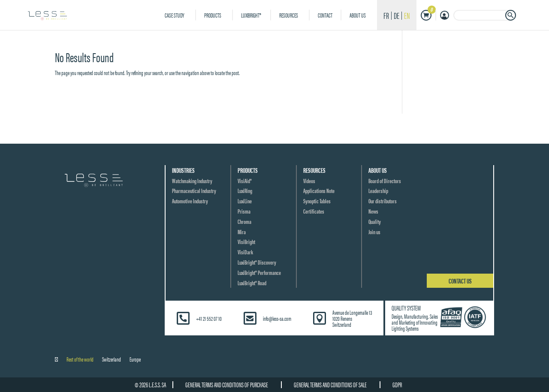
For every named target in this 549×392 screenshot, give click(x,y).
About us (358, 15)
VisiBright (246, 241)
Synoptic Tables (317, 201)
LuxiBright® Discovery (257, 262)
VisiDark (245, 252)
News (373, 211)
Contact (325, 15)
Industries (183, 170)
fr (386, 15)
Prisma (244, 211)
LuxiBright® (252, 15)
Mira (242, 232)
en (407, 15)
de (397, 15)
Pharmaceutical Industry (194, 190)
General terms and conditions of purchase (227, 384)
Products (213, 15)
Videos (309, 181)
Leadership (378, 190)
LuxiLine (245, 201)
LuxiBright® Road (252, 283)
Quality (375, 221)
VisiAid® (245, 181)
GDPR (397, 384)
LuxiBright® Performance (259, 272)
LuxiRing (245, 190)
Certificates (314, 211)
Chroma (244, 221)
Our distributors (383, 201)
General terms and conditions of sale (330, 384)
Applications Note (319, 190)
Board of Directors (385, 181)
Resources (289, 15)
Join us (374, 232)
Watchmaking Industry (192, 181)
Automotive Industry (190, 201)
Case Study (175, 15)
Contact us (460, 281)
